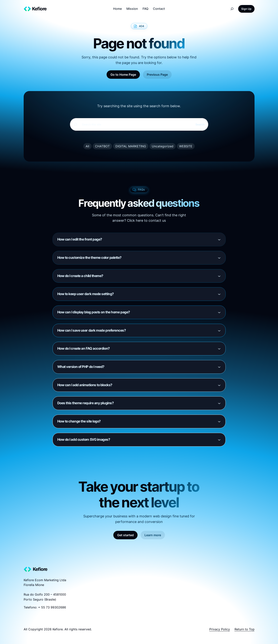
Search (200, 124)
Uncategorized (163, 146)
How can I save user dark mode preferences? (92, 330)
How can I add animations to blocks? (85, 385)
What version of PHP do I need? (81, 367)
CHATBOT (102, 146)
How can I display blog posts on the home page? (94, 312)
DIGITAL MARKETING (131, 146)
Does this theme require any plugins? (86, 403)
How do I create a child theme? (80, 276)
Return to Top (245, 629)
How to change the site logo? (79, 421)
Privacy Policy (220, 629)
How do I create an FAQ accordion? (84, 348)
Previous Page (157, 75)
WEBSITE (186, 146)
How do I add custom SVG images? (84, 439)
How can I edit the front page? (80, 239)
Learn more (153, 535)
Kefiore (39, 9)
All (87, 146)
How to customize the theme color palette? (90, 258)
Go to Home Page (123, 75)
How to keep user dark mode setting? (86, 294)
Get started (125, 535)
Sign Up (246, 9)
